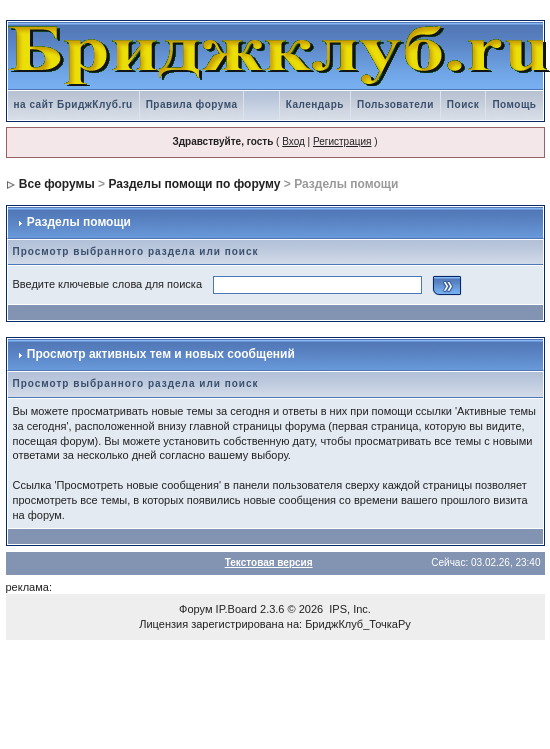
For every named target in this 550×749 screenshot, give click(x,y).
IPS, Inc (348, 609)
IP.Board (236, 609)
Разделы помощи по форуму (194, 184)
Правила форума (192, 104)
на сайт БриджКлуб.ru (73, 104)
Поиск (463, 104)
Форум (195, 609)
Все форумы (57, 184)
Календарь (315, 104)
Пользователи (395, 104)
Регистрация (342, 141)
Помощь (514, 104)
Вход (293, 141)
